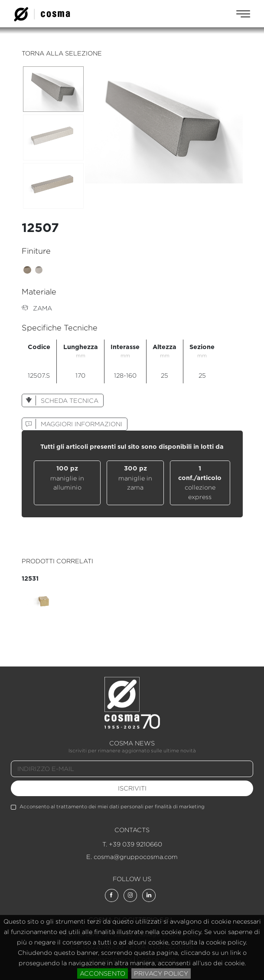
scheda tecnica (60, 400)
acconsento (103, 973)
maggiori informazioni (72, 424)
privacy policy (161, 973)
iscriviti (132, 788)
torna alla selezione (62, 53)
